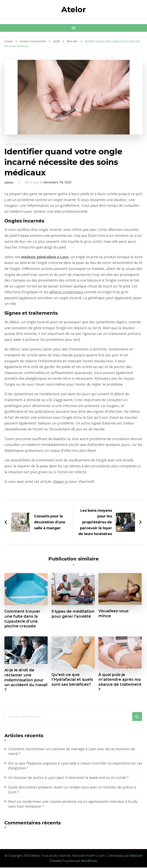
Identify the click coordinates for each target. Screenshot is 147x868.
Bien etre (21, 144)
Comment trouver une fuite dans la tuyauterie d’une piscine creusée (23, 619)
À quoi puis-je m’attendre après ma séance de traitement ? (116, 682)
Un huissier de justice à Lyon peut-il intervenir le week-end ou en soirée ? (69, 778)
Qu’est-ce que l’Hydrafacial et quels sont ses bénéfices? (73, 680)
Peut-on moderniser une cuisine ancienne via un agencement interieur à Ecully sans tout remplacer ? (73, 804)
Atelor (74, 9)
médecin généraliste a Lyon (45, 257)
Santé (8, 144)
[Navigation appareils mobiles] (73, 28)
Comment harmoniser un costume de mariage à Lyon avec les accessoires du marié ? (72, 752)
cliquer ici (61, 481)
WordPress (89, 861)
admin (9, 182)
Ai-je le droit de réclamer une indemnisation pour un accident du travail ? (24, 680)
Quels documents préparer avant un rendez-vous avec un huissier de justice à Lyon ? (72, 790)
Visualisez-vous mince (114, 614)
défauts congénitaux (86, 292)
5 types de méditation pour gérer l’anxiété (68, 616)
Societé (35, 144)
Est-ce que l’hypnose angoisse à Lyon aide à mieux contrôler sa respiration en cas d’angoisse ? (75, 766)
